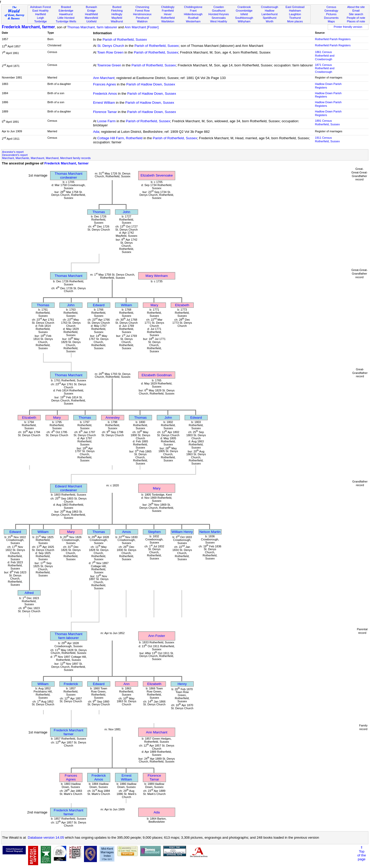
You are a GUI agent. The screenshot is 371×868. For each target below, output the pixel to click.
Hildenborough (193, 14)
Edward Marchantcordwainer (69, 488)
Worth (269, 21)
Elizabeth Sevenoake (157, 175)
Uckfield (91, 21)
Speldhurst (270, 18)
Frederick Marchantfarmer (69, 732)
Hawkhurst (66, 14)
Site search (356, 14)
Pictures (331, 14)
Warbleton (168, 21)
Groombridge (244, 11)
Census (331, 7)
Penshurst (142, 18)
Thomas (99, 212)
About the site (356, 7)
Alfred (29, 593)
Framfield (168, 11)
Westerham (193, 21)
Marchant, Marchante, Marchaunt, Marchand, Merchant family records (46, 158)
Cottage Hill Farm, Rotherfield (120, 138)
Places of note (356, 21)
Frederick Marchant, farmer (28, 27)
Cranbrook (244, 7)
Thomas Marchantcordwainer (68, 176)
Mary (154, 305)
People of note (356, 18)
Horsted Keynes (219, 14)
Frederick (71, 684)
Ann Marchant (104, 78)
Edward (99, 305)
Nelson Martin (210, 532)
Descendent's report (15, 155)
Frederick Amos (105, 94)
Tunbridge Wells (66, 21)
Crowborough (270, 7)
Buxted (117, 7)
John (127, 212)
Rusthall (193, 18)
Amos (127, 532)
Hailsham (295, 11)
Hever (168, 14)
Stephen (154, 532)
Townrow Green (109, 65)
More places (295, 21)
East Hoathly (41, 11)
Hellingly (117, 14)
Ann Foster (157, 636)
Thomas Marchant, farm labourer (92, 27)
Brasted (66, 7)
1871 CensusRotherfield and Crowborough (324, 68)
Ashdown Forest (40, 7)
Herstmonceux (142, 14)
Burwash (91, 7)
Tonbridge (41, 21)
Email (356, 11)
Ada (96, 132)
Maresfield (91, 18)
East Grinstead (295, 7)
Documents (331, 18)
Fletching (117, 11)
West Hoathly (219, 21)
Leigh (41, 18)
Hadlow (270, 11)
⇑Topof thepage (362, 853)
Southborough (244, 18)
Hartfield (40, 14)
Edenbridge (66, 11)
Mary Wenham (157, 276)
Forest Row (142, 11)
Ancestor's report (13, 152)
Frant (193, 11)
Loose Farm (106, 121)
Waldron (142, 21)
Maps (331, 21)
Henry (182, 684)
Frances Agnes (104, 84)
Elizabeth (182, 305)
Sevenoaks (219, 18)
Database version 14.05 (46, 838)
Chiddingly (168, 7)
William (127, 305)
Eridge (91, 11)
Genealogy (331, 11)
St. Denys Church (111, 46)
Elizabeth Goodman (157, 375)
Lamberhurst (269, 14)
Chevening (142, 7)
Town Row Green (110, 52)
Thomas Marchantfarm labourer (68, 636)
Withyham (244, 21)
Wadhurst (117, 21)
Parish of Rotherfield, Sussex (125, 40)
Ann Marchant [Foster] (142, 27)
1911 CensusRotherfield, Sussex (327, 139)
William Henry (182, 532)
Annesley (113, 418)
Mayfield (117, 18)
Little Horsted (66, 18)
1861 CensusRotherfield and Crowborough (324, 56)
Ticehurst (295, 18)
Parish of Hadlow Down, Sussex (151, 84)
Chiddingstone (193, 7)
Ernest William (104, 103)
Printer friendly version (348, 27)
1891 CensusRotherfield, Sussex (327, 122)
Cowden (219, 7)
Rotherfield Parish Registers (333, 39)
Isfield (244, 14)
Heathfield (91, 14)
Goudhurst (219, 11)
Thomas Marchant (68, 276)
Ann (127, 684)
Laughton (295, 14)
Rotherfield (168, 18)
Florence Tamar (105, 112)
